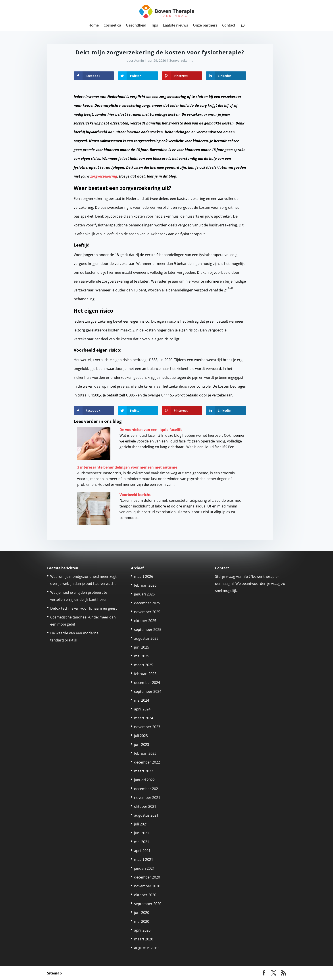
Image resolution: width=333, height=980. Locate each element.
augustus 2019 (146, 948)
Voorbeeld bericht (135, 495)
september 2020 (148, 904)
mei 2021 (142, 842)
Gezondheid (136, 26)
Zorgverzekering (181, 60)
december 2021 (147, 789)
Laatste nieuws (175, 26)
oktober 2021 (145, 806)
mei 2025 (142, 656)
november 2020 (147, 886)
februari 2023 (145, 753)
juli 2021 (141, 824)
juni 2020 (142, 913)
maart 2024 (144, 718)
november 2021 (147, 798)
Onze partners (205, 26)
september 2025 (148, 630)
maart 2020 (144, 939)
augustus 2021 (146, 815)
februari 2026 (145, 585)
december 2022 (147, 762)
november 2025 (147, 612)
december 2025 (147, 603)
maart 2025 (144, 665)
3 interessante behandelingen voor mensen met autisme (127, 467)
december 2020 (147, 877)
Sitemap (54, 973)
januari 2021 (144, 868)
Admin (139, 60)
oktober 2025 (145, 621)
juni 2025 (142, 647)
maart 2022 (144, 771)
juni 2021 (142, 833)
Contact (229, 26)
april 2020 (142, 930)
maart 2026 (144, 576)
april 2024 (142, 709)
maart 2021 (144, 859)
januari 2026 (144, 594)
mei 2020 (142, 921)
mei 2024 (142, 700)
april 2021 (142, 851)
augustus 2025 (146, 638)
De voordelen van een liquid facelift (151, 430)
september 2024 (148, 691)
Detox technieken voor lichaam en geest (84, 608)
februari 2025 (145, 674)
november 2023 (147, 727)
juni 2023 (142, 745)
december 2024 (147, 683)
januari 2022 (144, 780)
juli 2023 (141, 736)
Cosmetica (112, 26)
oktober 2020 (145, 895)
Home (94, 26)
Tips (155, 26)
